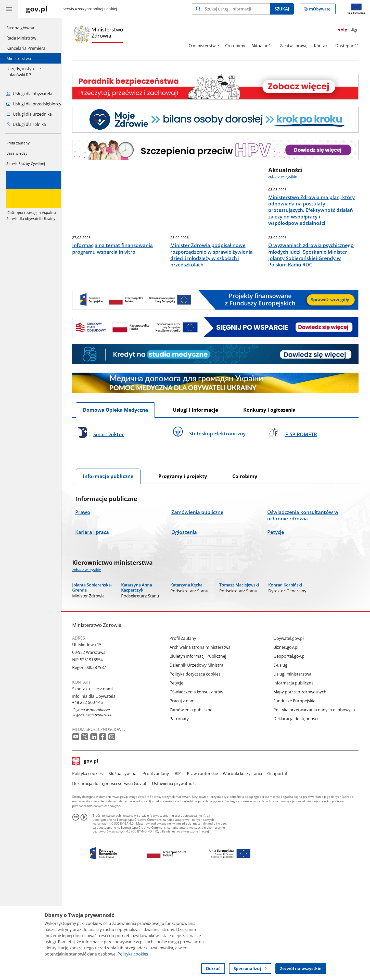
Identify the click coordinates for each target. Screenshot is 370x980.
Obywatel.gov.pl (292, 741)
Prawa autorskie (206, 876)
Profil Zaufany (187, 741)
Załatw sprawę (298, 46)
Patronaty (183, 821)
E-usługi (285, 768)
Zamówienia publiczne (195, 812)
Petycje (180, 786)
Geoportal (281, 876)
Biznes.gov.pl (290, 750)
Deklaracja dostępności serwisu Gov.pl (113, 886)
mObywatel (320, 10)
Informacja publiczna (297, 786)
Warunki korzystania (246, 876)
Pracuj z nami (186, 803)
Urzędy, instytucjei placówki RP (24, 72)
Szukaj (282, 9)
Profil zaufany (18, 143)
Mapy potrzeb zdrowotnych (304, 794)
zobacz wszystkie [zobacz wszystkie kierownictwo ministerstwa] (90, 631)
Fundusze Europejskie (298, 803)
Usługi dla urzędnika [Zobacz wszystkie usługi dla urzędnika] (29, 114)
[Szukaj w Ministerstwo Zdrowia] (231, 9)
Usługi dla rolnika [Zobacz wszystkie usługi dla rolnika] (26, 124)
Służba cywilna (127, 876)
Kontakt (325, 46)
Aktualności (266, 46)
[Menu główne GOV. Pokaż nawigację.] (9, 9)
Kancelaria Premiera (26, 48)
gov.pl (89, 864)
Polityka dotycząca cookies (199, 777)
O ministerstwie (208, 46)
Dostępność (351, 46)
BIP (182, 876)
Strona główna (26, 28)
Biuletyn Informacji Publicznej (202, 759)
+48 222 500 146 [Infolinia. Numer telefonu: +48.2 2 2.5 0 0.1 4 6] (91, 805)
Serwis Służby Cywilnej (26, 163)
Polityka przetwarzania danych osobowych (318, 812)
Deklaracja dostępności (300, 821)
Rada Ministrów (21, 38)
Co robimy (239, 46)
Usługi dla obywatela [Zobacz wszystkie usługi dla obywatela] (29, 94)
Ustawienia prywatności (179, 886)
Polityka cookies (91, 876)
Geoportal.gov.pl (293, 759)
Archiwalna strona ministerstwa (204, 750)
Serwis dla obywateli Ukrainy (34, 196)
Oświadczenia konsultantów (200, 794)
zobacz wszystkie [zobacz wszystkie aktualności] (286, 176)
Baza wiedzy (17, 153)
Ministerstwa (19, 58)
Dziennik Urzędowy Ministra (200, 768)
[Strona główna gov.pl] (37, 9)
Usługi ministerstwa (296, 777)
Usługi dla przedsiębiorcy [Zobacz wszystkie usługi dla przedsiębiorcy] (34, 104)
